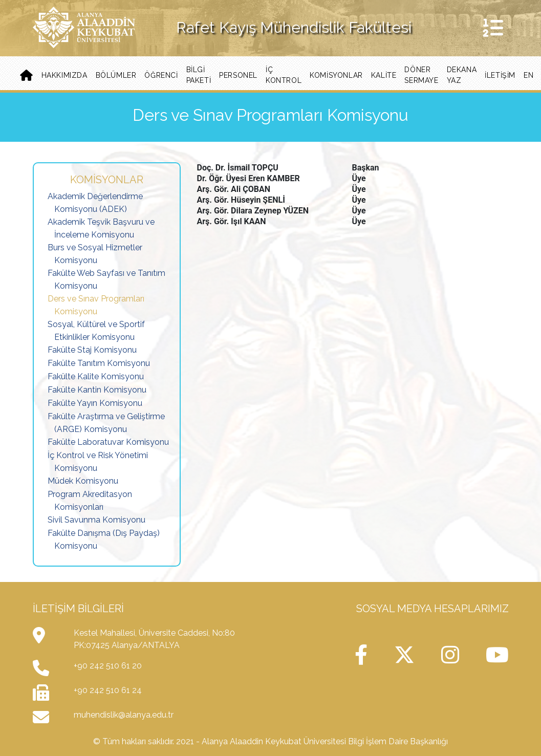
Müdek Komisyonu (83, 481)
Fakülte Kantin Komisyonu (97, 390)
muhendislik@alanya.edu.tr (124, 715)
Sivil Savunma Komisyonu (96, 520)
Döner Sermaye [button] (421, 75)
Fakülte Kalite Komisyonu (96, 376)
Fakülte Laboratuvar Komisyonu (108, 442)
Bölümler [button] (116, 75)
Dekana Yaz (462, 75)
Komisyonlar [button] (336, 75)
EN (528, 75)
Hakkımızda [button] (64, 75)
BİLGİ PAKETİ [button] (199, 75)
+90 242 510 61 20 (108, 666)
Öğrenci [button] (161, 75)
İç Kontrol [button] (284, 75)
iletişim (500, 75)
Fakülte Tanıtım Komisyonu (99, 363)
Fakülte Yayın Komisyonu (95, 403)
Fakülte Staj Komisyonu (92, 350)
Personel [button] (238, 75)
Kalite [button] (384, 75)
